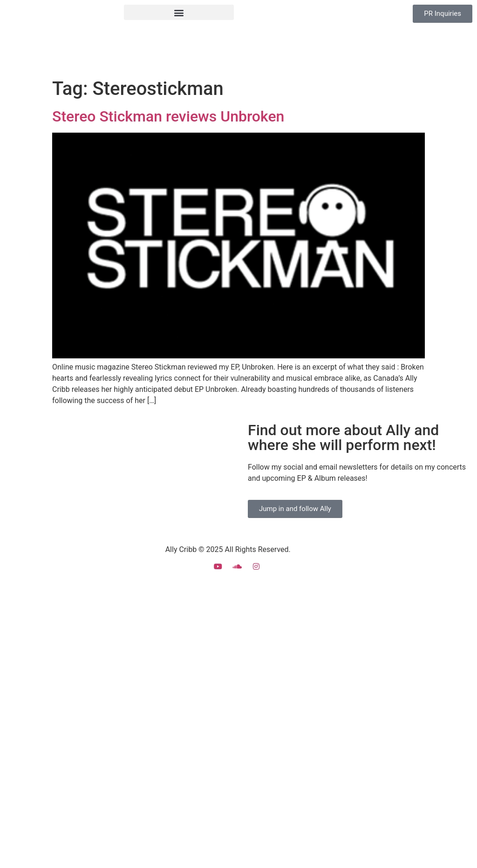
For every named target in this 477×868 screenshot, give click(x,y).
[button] (179, 12)
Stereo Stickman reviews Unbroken (168, 116)
